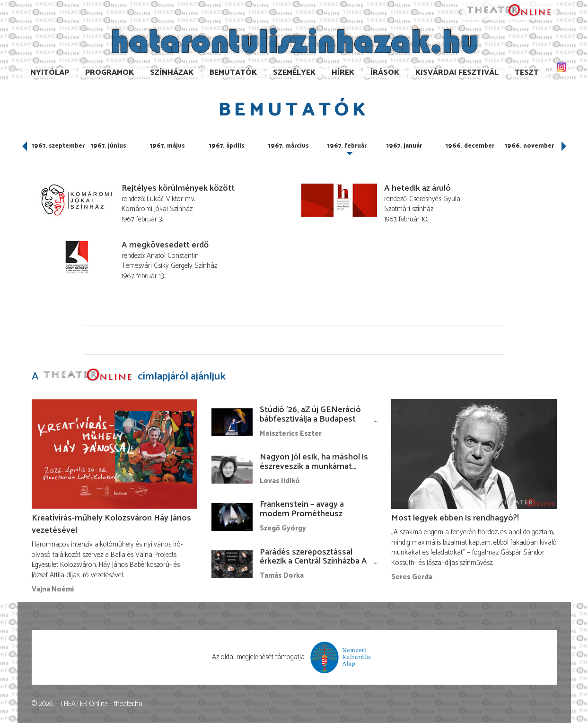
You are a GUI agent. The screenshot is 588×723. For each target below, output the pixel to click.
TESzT (527, 73)
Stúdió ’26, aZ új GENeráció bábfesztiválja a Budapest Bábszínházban (310, 419)
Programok (110, 73)
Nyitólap (50, 73)
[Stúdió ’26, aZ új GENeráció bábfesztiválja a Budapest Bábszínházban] (232, 422)
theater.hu (128, 704)
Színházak (172, 73)
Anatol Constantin (173, 256)
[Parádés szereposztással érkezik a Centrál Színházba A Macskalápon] (232, 564)
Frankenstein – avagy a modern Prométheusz (302, 509)
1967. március (289, 146)
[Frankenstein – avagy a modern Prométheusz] (232, 517)
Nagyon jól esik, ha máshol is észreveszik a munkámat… (314, 462)
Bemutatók (233, 73)
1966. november (529, 146)
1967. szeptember (58, 146)
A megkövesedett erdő (165, 245)
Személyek (294, 73)
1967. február (347, 146)
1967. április (227, 146)
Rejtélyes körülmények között (178, 188)
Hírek (343, 73)
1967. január (404, 146)
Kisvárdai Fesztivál (457, 73)
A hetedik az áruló (417, 188)
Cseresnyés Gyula (435, 199)
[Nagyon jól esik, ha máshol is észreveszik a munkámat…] (232, 469)
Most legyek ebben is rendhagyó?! (455, 518)
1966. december (470, 146)
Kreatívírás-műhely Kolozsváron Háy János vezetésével (111, 524)
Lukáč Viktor (165, 199)
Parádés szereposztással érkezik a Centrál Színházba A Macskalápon (313, 562)
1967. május (167, 146)
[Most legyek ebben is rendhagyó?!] (474, 454)
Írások (385, 73)
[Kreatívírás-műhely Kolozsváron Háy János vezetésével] (114, 454)
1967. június (109, 146)
